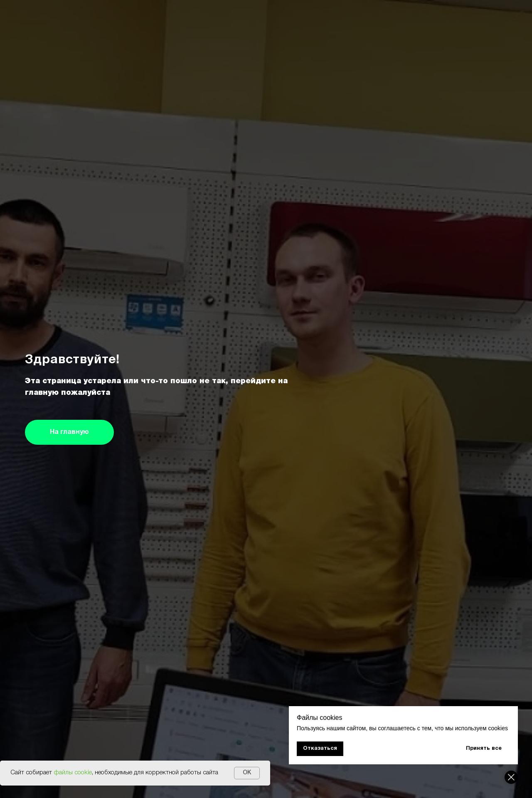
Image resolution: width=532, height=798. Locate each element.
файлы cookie (73, 773)
